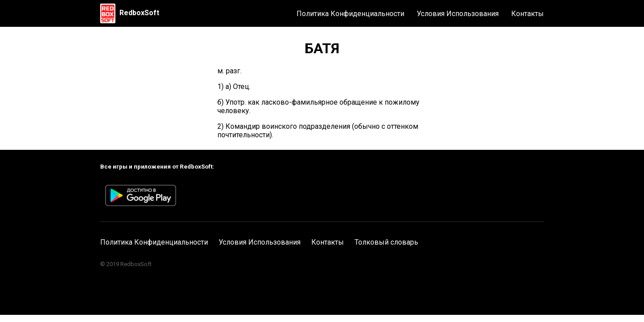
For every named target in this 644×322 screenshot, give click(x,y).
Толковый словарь (386, 242)
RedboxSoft (139, 13)
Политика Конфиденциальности (350, 14)
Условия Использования (458, 14)
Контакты (527, 14)
